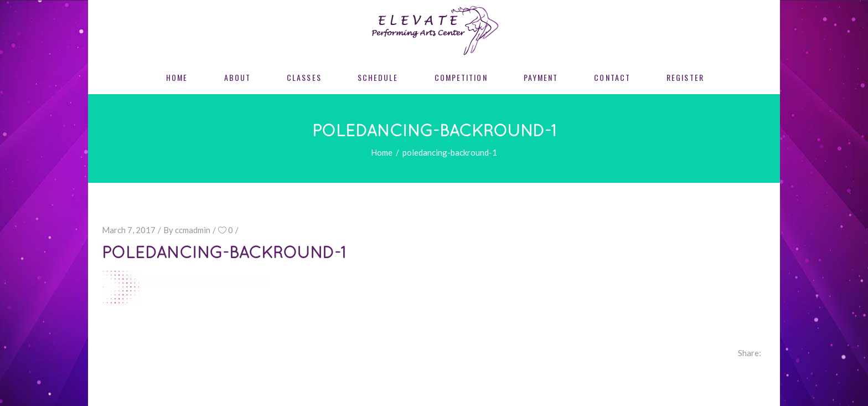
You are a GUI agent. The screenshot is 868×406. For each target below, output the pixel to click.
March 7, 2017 (129, 230)
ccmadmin (193, 230)
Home (382, 152)
